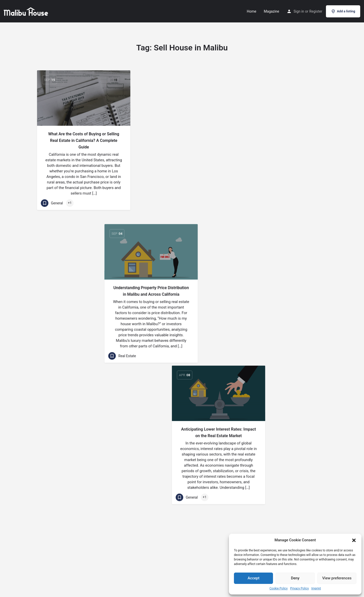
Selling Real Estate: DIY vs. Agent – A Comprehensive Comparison (280, 281)
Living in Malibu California (182, 416)
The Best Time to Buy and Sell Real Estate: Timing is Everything (182, 281)
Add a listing (343, 11)
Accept (253, 578)
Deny (295, 578)
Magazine (272, 11)
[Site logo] (27, 11)
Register (316, 11)
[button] (354, 540)
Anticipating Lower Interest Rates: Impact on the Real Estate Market (280, 137)
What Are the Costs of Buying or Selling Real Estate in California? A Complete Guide (84, 140)
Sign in (299, 11)
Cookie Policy (279, 588)
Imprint (316, 588)
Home (252, 11)
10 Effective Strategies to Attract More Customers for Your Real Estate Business (280, 413)
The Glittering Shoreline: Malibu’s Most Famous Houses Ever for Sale (84, 282)
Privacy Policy (299, 588)
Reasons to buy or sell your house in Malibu (84, 426)
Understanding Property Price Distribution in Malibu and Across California (182, 137)
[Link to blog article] (84, 98)
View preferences (337, 578)
